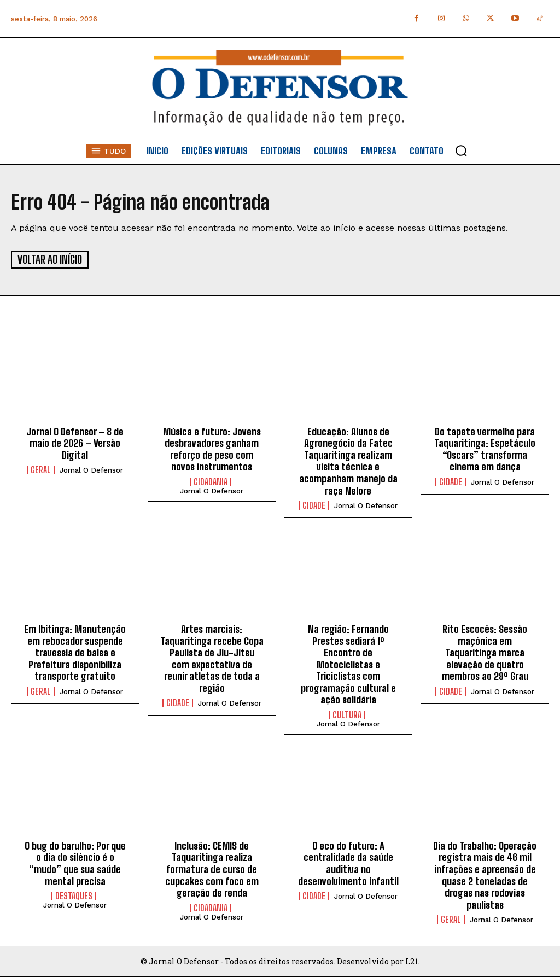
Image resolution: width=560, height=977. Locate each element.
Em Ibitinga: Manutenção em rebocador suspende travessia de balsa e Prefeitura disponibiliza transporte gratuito (75, 652)
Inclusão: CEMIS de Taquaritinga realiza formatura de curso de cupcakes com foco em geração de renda (212, 868)
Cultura (347, 714)
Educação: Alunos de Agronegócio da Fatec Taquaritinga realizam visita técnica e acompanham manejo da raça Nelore (348, 460)
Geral (41, 469)
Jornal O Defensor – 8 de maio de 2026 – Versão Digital (75, 442)
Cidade (314, 505)
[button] (461, 150)
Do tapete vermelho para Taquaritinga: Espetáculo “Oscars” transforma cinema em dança (485, 448)
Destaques (74, 895)
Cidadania (211, 481)
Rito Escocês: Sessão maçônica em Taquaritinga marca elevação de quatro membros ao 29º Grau (485, 652)
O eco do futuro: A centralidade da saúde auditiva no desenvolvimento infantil (348, 862)
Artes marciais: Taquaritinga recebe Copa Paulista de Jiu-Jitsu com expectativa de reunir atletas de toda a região (212, 658)
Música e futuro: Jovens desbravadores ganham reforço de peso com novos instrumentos (212, 448)
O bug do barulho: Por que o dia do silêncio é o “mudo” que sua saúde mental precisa (75, 862)
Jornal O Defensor (91, 470)
